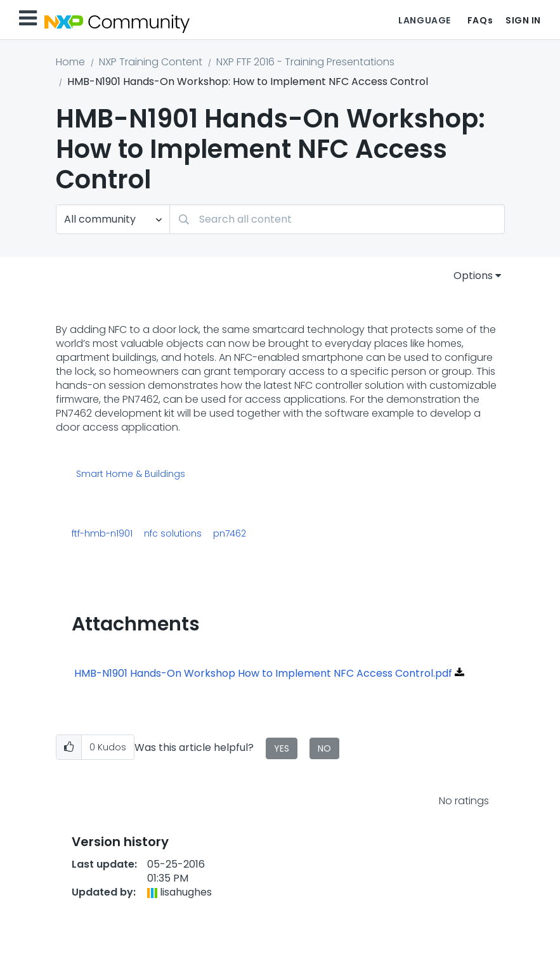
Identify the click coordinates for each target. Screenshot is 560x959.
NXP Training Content (151, 62)
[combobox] (337, 219)
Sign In (523, 20)
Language (424, 20)
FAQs (480, 20)
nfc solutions (173, 533)
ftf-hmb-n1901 (102, 533)
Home (70, 62)
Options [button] (473, 276)
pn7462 (230, 533)
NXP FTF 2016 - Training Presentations (305, 62)
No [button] (324, 748)
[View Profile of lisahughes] (186, 892)
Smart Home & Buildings (131, 474)
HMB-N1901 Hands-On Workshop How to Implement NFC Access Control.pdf (263, 673)
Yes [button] (282, 748)
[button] (69, 747)
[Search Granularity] (113, 219)
